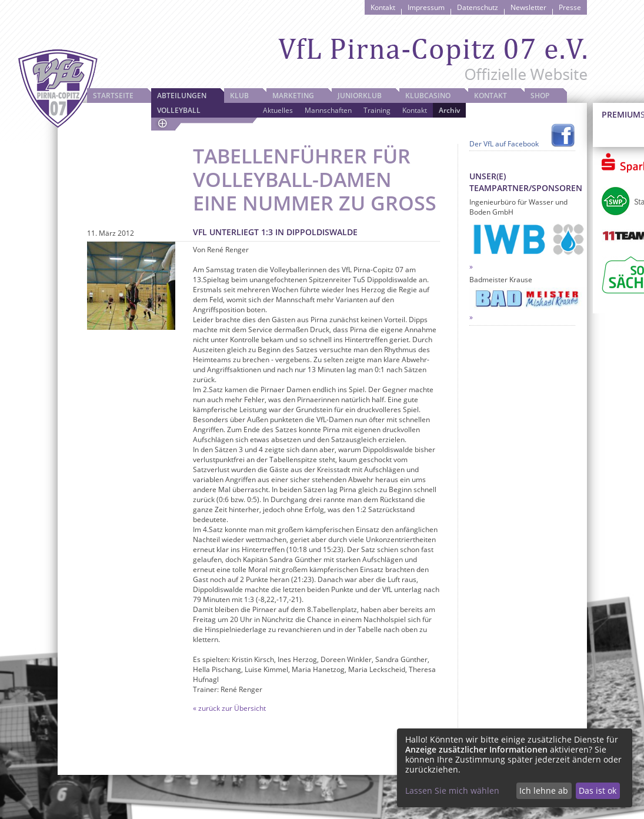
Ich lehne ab (544, 790)
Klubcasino (428, 96)
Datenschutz (478, 7)
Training (377, 110)
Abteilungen (182, 96)
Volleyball (179, 110)
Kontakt (383, 7)
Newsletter (528, 7)
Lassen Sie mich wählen (452, 790)
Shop (540, 96)
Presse (570, 7)
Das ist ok (598, 790)
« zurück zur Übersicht (229, 708)
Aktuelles (278, 110)
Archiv (449, 110)
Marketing (293, 96)
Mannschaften (328, 110)
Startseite (113, 96)
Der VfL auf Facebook (504, 144)
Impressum (426, 7)
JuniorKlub (360, 96)
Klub (239, 96)
